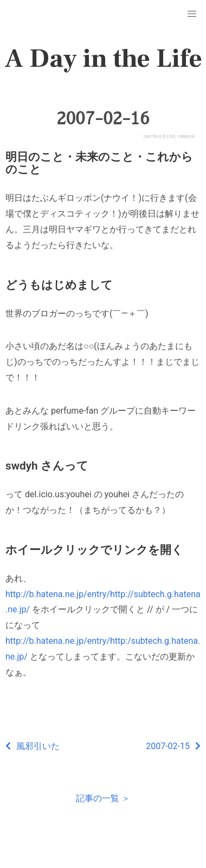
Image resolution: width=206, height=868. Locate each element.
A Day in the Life (103, 59)
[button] (192, 14)
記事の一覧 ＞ (103, 798)
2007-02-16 (103, 118)
